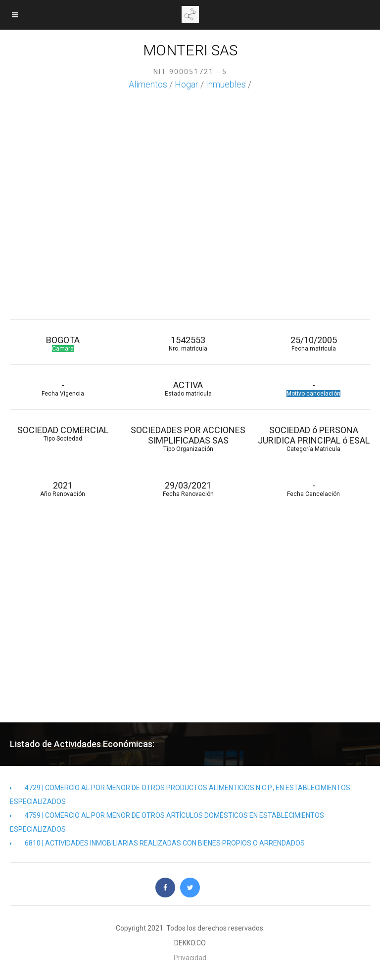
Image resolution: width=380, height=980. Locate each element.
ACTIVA (188, 388)
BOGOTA (63, 343)
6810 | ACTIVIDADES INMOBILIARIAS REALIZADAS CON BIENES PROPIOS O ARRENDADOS (157, 843)
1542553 (188, 343)
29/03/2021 (188, 489)
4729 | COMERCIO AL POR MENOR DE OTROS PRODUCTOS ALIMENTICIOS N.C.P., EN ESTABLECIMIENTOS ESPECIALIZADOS (180, 795)
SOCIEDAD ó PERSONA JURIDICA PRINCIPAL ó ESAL (313, 439)
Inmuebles (226, 84)
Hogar (187, 84)
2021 (63, 489)
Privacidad (190, 958)
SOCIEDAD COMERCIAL (63, 433)
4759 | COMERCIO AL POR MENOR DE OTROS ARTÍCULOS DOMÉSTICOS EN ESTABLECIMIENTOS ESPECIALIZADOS (167, 822)
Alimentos (148, 84)
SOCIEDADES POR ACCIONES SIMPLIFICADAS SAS (188, 439)
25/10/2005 (313, 343)
